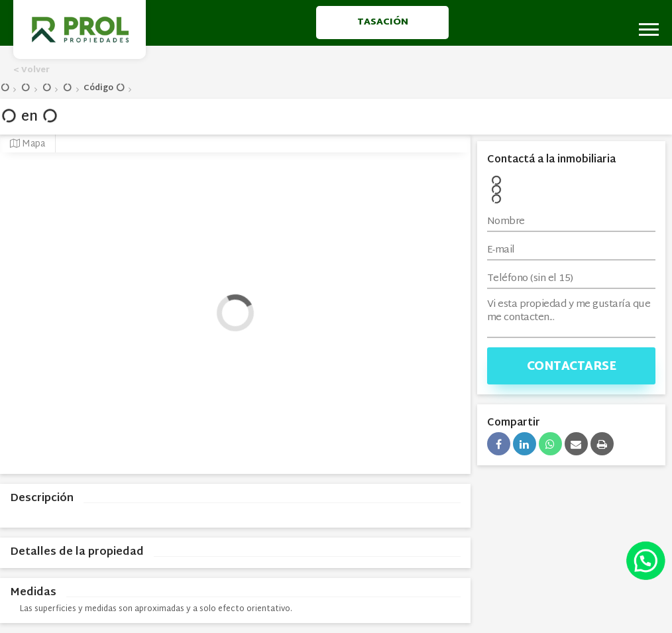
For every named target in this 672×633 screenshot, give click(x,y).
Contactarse (572, 367)
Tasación (383, 22)
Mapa (28, 144)
